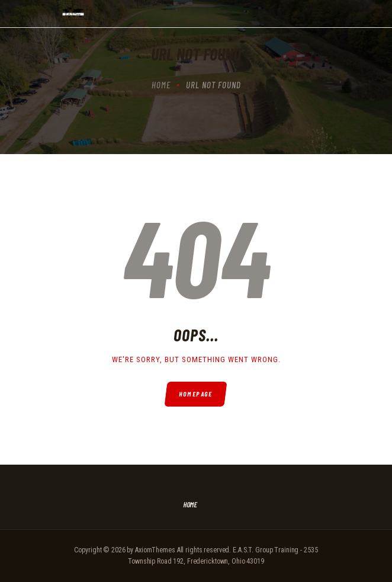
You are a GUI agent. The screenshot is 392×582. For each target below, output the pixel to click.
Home (161, 85)
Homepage (196, 394)
